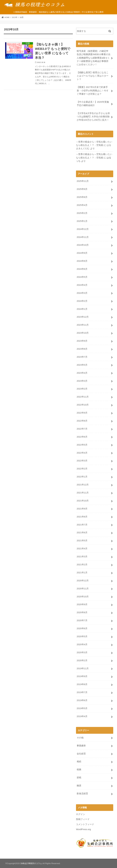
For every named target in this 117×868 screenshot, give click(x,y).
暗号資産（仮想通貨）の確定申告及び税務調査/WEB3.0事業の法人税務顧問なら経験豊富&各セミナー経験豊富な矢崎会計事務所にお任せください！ (94, 58)
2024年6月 (82, 269)
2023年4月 (82, 373)
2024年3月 (82, 293)
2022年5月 (82, 445)
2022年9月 (82, 413)
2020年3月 (82, 652)
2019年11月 (83, 668)
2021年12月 (83, 485)
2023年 (15, 17)
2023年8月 (82, 349)
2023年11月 (83, 325)
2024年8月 (82, 261)
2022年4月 (82, 453)
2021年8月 (82, 517)
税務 (79, 770)
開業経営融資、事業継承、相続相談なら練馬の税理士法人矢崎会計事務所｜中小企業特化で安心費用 (59, 12)
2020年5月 (82, 636)
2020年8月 (82, 612)
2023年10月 (83, 333)
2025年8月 (82, 197)
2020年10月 (83, 597)
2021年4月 (82, 549)
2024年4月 (82, 285)
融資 (79, 786)
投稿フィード (83, 819)
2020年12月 (83, 581)
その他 (80, 738)
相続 (79, 762)
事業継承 (81, 746)
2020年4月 (82, 644)
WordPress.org (83, 829)
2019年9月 (82, 676)
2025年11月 (83, 181)
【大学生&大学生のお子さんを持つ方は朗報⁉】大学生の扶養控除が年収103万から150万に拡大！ (93, 117)
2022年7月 (82, 429)
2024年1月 (82, 309)
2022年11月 (83, 397)
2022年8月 (82, 421)
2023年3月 (82, 381)
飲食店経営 (82, 794)
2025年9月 (82, 189)
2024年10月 (83, 245)
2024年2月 (82, 301)
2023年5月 (82, 365)
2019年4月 (82, 716)
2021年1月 (82, 573)
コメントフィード (85, 824)
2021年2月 (82, 565)
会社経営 (81, 754)
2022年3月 (82, 461)
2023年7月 (82, 357)
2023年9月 (82, 341)
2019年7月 (82, 692)
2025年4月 (82, 205)
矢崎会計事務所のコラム (31, 863)
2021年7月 (82, 525)
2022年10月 (83, 405)
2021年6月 (82, 533)
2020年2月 (82, 660)
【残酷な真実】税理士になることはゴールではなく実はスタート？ (93, 76)
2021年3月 (82, 557)
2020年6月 (82, 628)
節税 (79, 778)
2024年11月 (83, 237)
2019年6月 (82, 700)
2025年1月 (82, 221)
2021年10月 (83, 501)
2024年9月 (82, 253)
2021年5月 (82, 541)
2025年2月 (82, 213)
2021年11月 (83, 493)
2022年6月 (82, 437)
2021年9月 (82, 509)
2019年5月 (82, 708)
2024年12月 (83, 229)
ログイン (81, 814)
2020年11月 (83, 589)
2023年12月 (83, 317)
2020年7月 (82, 620)
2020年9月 (82, 604)
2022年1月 (82, 477)
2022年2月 (82, 469)
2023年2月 (82, 389)
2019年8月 (82, 684)
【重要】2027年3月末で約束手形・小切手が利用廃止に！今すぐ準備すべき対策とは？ (93, 90)
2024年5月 (82, 277)
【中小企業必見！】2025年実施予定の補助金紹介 (93, 104)
